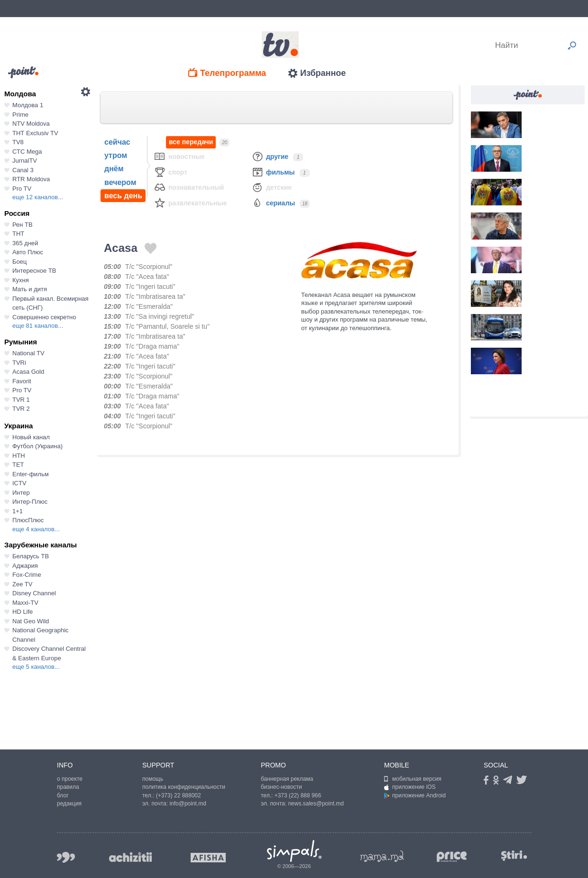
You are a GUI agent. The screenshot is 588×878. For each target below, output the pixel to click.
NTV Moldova (31, 124)
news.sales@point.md (316, 804)
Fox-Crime (27, 575)
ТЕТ (18, 465)
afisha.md (208, 858)
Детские (271, 187)
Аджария (25, 566)
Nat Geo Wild (31, 621)
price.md (452, 857)
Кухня (21, 280)
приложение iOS (410, 787)
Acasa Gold (28, 372)
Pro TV (22, 189)
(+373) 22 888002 (179, 795)
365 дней (25, 243)
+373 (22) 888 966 (298, 795)
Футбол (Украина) (37, 446)
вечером (120, 182)
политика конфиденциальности (184, 787)
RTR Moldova (31, 179)
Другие (270, 156)
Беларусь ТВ (31, 556)
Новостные (179, 156)
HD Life (23, 612)
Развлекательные (190, 203)
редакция (69, 804)
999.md (66, 857)
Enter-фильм (31, 474)
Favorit (22, 381)
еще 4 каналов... (36, 529)
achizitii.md (130, 857)
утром (116, 155)
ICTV (19, 483)
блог (63, 795)
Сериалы (273, 203)
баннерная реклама (287, 779)
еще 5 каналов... (36, 667)
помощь (153, 779)
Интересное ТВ (34, 271)
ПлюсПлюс (28, 520)
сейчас (117, 142)
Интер (21, 493)
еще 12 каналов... (38, 197)
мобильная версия (413, 779)
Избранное (323, 73)
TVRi (19, 363)
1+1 (18, 511)
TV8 (18, 142)
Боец (19, 262)
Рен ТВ (23, 225)
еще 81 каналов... (38, 326)
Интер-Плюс (30, 502)
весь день (123, 196)
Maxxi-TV (25, 603)
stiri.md (514, 855)
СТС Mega (27, 152)
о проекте (70, 779)
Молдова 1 (28, 105)
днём (114, 169)
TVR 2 (21, 409)
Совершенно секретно (44, 317)
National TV (28, 353)
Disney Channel (34, 593)
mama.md (382, 856)
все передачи (191, 142)
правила (68, 787)
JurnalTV (25, 161)
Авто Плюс (28, 252)
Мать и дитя (30, 289)
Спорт (170, 172)
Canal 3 (23, 170)
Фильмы (273, 172)
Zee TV (22, 584)
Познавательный (189, 187)
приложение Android (415, 795)
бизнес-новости (281, 787)
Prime (20, 115)
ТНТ (18, 234)
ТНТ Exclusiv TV (35, 133)
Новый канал (31, 437)
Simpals (294, 851)
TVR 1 (21, 400)
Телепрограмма (233, 73)
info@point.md (188, 804)
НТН (19, 456)
